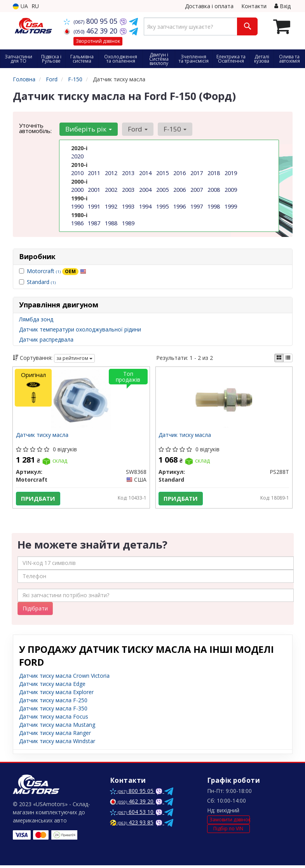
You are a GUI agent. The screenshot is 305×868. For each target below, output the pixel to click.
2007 (197, 189)
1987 (94, 222)
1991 (94, 205)
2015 (162, 173)
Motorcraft (57, 271)
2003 (128, 189)
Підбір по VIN (228, 832)
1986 (77, 222)
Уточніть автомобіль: (35, 128)
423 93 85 (132, 825)
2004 (145, 189)
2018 (214, 173)
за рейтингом (74, 358)
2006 (180, 189)
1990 (77, 205)
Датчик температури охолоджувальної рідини (80, 329)
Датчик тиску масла (43, 436)
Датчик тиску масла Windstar (57, 744)
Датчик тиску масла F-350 (53, 711)
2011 (94, 173)
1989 (128, 222)
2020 (77, 156)
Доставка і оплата (209, 6)
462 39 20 (91, 31)
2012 (111, 173)
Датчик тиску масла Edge (52, 687)
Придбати (38, 499)
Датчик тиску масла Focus (54, 719)
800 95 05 (91, 21)
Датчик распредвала (46, 339)
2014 (145, 173)
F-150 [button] (172, 129)
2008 (214, 189)
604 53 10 (132, 815)
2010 (77, 173)
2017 (197, 173)
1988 (111, 222)
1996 (180, 205)
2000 (77, 189)
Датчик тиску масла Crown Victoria (64, 678)
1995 (162, 205)
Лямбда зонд (36, 319)
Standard (41, 282)
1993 (128, 205)
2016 (180, 173)
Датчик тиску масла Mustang (57, 727)
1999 (231, 205)
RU (35, 6)
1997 (197, 205)
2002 (111, 189)
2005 (162, 189)
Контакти (254, 6)
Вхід (282, 6)
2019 (231, 173)
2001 (94, 189)
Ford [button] (136, 129)
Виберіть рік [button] (88, 129)
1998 (214, 205)
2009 (231, 189)
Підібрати (35, 611)
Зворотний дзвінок (98, 41)
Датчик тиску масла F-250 (53, 703)
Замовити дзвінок (230, 822)
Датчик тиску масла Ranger (55, 736)
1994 (145, 205)
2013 (128, 173)
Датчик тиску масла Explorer (56, 695)
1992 (111, 205)
